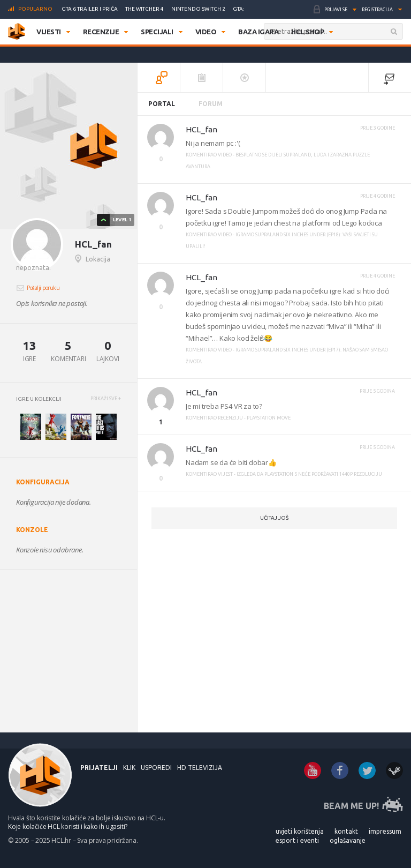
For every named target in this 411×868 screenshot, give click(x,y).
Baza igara (258, 32)
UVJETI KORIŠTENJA (300, 831)
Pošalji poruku (43, 288)
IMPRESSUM (385, 831)
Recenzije (101, 32)
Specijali (157, 32)
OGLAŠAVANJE (348, 840)
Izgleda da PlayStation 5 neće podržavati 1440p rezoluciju (309, 474)
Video (206, 32)
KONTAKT (346, 831)
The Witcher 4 (144, 9)
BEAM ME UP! (351, 806)
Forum (211, 104)
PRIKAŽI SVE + (106, 399)
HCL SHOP (307, 32)
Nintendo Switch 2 (198, 9)
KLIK (129, 768)
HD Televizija (200, 768)
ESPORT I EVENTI (297, 840)
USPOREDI (156, 768)
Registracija (377, 10)
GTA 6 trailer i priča (90, 9)
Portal (162, 104)
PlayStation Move (269, 418)
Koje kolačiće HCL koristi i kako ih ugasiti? (68, 826)
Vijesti (49, 32)
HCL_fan (201, 129)
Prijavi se (336, 10)
